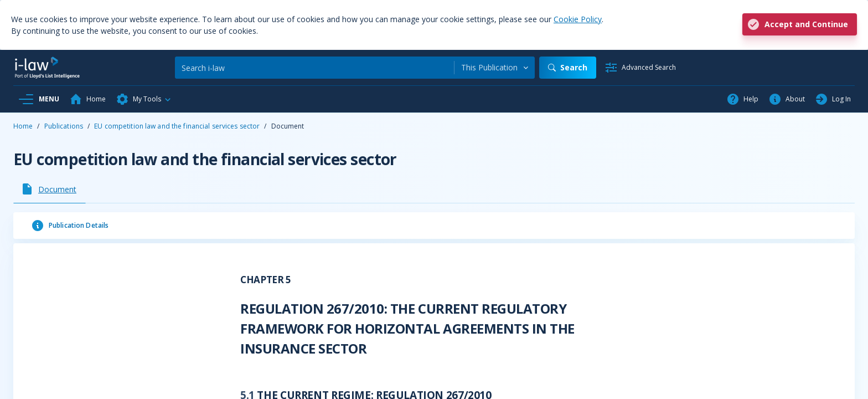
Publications (64, 126)
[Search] (314, 68)
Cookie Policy (578, 19)
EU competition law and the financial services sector (177, 126)
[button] (144, 99)
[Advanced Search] (640, 68)
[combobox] (495, 68)
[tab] (50, 189)
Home (23, 126)
